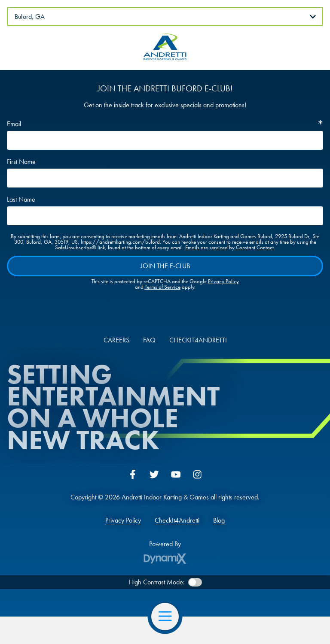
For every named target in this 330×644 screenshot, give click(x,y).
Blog (219, 520)
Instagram (197, 475)
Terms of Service (163, 287)
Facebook (133, 475)
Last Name (21, 200)
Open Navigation (169, 617)
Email (14, 124)
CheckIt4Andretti (177, 520)
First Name (21, 162)
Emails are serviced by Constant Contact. (230, 247)
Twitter (154, 475)
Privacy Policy (223, 281)
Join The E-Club (165, 266)
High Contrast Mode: (157, 582)
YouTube (176, 475)
